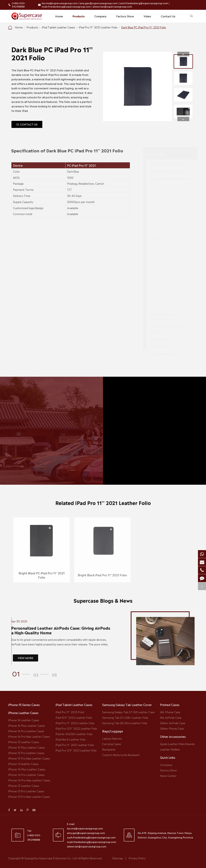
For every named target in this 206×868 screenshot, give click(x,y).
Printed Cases (170, 705)
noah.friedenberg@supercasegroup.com (66, 6)
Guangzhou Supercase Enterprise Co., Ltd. (51, 858)
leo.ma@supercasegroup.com (60, 3)
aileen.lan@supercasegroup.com (112, 6)
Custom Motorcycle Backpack (121, 755)
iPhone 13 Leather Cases (24, 786)
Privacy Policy (137, 858)
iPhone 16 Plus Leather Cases (27, 725)
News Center (168, 776)
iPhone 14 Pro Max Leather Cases (29, 780)
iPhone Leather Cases (23, 713)
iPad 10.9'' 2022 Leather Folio (74, 717)
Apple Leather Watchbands (177, 744)
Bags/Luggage (113, 731)
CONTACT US (27, 124)
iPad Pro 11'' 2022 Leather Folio (75, 723)
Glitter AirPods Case (173, 723)
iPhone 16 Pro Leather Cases (26, 731)
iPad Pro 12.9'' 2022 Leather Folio (76, 728)
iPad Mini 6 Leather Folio (71, 739)
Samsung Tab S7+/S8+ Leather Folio (125, 717)
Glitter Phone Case (172, 728)
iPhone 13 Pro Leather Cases (26, 791)
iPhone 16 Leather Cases (24, 720)
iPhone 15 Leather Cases (24, 742)
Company (100, 16)
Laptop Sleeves (112, 738)
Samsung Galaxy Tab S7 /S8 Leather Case (128, 712)
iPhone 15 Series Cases (24, 705)
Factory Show (125, 16)
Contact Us (168, 16)
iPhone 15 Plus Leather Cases (27, 747)
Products (79, 16)
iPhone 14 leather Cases (23, 764)
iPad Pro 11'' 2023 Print (70, 712)
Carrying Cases (112, 744)
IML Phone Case (170, 712)
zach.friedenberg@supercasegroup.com (144, 3)
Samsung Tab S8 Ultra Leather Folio (125, 723)
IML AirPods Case (171, 717)
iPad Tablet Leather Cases (58, 27)
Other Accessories (173, 736)
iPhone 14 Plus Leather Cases (27, 769)
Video (147, 16)
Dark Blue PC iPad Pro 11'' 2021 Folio (144, 27)
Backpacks (109, 749)
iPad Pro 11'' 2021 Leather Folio (98, 27)
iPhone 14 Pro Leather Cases (26, 775)
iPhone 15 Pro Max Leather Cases (29, 758)
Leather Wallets (170, 749)
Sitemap (118, 858)
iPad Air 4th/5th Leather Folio (74, 734)
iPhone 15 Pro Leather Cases (26, 753)
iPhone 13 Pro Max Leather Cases (29, 796)
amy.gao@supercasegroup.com (98, 3)
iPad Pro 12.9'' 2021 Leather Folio (76, 750)
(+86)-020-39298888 (19, 5)
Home (59, 16)
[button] (183, 54)
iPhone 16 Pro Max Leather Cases (29, 736)
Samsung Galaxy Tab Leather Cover (127, 705)
